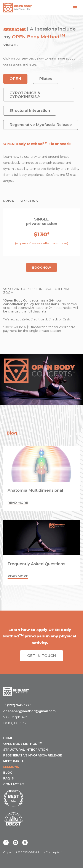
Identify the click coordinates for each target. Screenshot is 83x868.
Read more (18, 503)
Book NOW (42, 268)
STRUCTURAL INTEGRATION (26, 750)
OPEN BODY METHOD (23, 744)
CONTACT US (14, 784)
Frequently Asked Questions (36, 564)
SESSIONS (11, 767)
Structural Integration (30, 110)
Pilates (46, 79)
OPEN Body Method (36, 37)
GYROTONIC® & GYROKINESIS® (25, 95)
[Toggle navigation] (75, 8)
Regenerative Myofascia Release (41, 125)
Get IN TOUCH (42, 656)
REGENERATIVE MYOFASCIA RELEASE (33, 755)
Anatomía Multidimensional (35, 490)
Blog (8, 773)
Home (8, 738)
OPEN (15, 79)
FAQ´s (8, 778)
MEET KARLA (13, 761)
